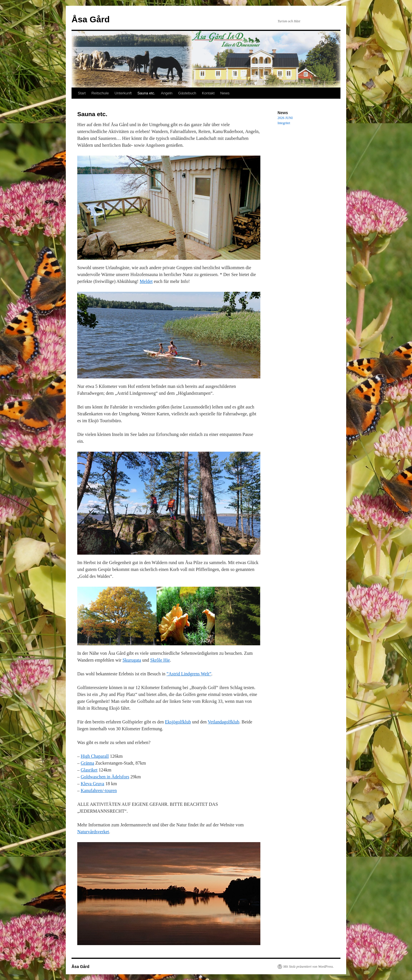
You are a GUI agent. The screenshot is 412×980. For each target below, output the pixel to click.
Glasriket (89, 770)
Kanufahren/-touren (99, 790)
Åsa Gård (91, 19)
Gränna (87, 763)
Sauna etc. (146, 93)
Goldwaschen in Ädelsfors (105, 777)
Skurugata (132, 660)
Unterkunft (123, 93)
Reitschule (100, 93)
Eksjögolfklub (178, 722)
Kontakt (208, 93)
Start (82, 93)
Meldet (146, 281)
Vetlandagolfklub (223, 722)
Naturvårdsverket (93, 832)
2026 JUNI (285, 118)
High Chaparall (95, 756)
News (225, 93)
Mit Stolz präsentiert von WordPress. (308, 967)
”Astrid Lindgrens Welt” (189, 674)
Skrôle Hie (160, 660)
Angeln (167, 93)
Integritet (284, 123)
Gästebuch (187, 93)
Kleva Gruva (92, 784)
